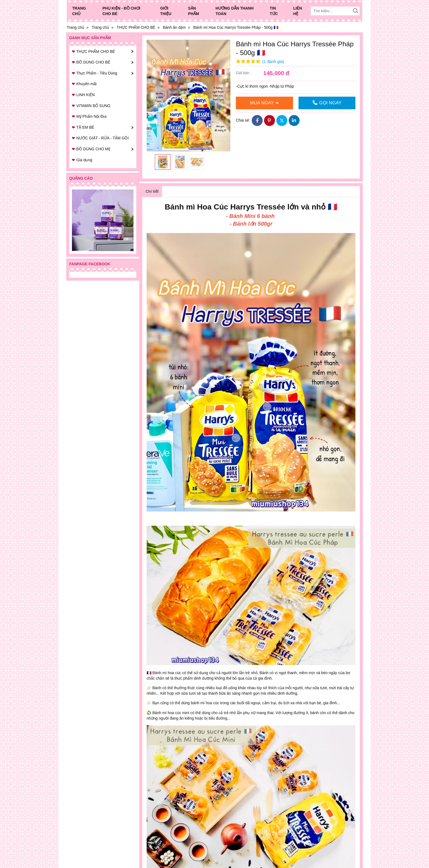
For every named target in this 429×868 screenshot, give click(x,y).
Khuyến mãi (86, 84)
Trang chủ (79, 11)
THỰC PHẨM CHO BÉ (96, 51)
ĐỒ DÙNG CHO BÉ (93, 62)
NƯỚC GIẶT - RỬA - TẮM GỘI (102, 138)
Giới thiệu (166, 11)
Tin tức (274, 11)
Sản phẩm (193, 11)
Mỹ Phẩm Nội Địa (91, 116)
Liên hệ (298, 11)
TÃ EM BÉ (85, 127)
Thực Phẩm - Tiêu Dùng (97, 73)
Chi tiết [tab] (152, 191)
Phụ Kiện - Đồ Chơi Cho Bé (121, 11)
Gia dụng (84, 160)
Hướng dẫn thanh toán (235, 11)
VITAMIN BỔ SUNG (93, 106)
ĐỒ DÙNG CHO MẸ (93, 149)
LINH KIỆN (85, 95)
